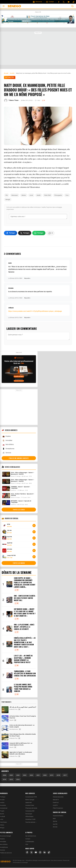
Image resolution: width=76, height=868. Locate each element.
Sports (2, 814)
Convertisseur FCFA (31, 797)
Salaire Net (29, 803)
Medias (24, 195)
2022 (31, 775)
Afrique (2, 828)
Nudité (39, 195)
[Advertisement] (38, 48)
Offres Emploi (29, 817)
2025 (11, 775)
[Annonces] (37, 2)
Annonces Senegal (5, 836)
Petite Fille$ (47, 195)
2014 (18, 780)
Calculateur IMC (30, 811)
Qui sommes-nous (31, 836)
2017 (65, 775)
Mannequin (15, 195)
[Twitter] (64, 2)
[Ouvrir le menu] (4, 6)
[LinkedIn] (45, 853)
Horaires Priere (30, 806)
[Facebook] (59, 2)
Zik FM (55, 822)
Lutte (2, 820)
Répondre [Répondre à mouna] (27, 298)
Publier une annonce (6, 853)
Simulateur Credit (30, 820)
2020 (45, 775)
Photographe (58, 195)
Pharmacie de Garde (31, 808)
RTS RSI (55, 827)
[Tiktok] (74, 2)
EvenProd (56, 803)
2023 (25, 775)
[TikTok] (49, 853)
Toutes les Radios (58, 816)
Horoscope (29, 814)
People (2, 811)
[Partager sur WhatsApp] (39, 233)
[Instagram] (40, 853)
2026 (4, 775)
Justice (2, 803)
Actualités (10, 77)
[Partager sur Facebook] (11, 233)
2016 (4, 780)
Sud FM (55, 824)
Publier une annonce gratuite (19, 458)
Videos (2, 825)
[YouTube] (69, 2)
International (4, 808)
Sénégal (8, 199)
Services (7, 453)
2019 (52, 775)
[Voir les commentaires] (50, 233)
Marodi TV (56, 800)
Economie (3, 806)
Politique (3, 797)
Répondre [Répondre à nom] (27, 279)
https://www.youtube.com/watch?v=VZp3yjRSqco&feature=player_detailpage (35, 312)
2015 (11, 780)
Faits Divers (3, 822)
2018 (58, 775)
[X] (31, 853)
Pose (67, 195)
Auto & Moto (8, 445)
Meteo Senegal (30, 800)
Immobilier (7, 441)
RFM (54, 819)
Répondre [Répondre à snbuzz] (27, 318)
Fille (7, 195)
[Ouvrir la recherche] (72, 6)
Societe (2, 800)
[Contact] (50, 2)
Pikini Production (58, 808)
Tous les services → (31, 822)
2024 (18, 775)
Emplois (7, 437)
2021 (38, 775)
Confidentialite (30, 842)
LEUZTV (55, 806)
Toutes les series (19, 510)
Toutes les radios (19, 563)
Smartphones (8, 449)
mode (31, 195)
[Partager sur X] (25, 233)
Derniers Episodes (58, 797)
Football (2, 817)
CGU (27, 845)
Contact (28, 839)
